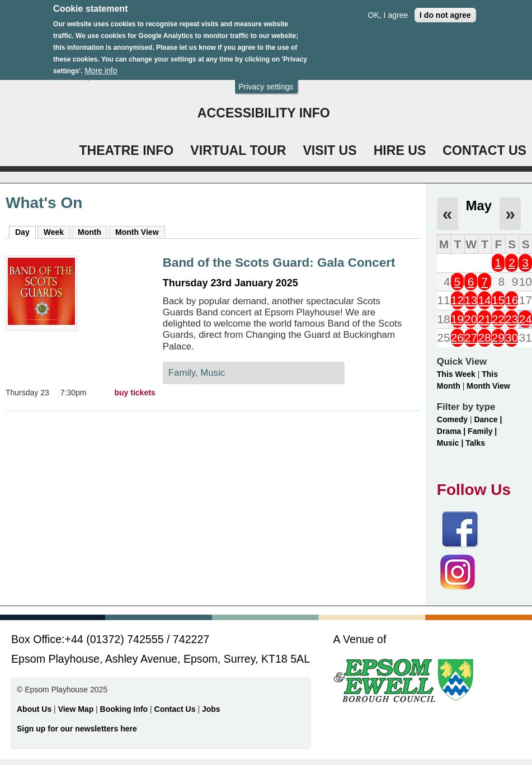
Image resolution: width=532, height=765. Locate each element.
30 (512, 337)
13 (471, 300)
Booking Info (124, 709)
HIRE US (400, 150)
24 (525, 319)
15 (498, 300)
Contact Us (176, 709)
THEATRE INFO (126, 150)
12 (457, 300)
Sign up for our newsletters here (77, 729)
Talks (475, 443)
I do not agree (445, 13)
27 (471, 337)
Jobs (211, 709)
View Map (77, 709)
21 (484, 319)
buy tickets (135, 393)
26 (457, 337)
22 (498, 319)
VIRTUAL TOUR (238, 150)
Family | (482, 431)
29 (498, 337)
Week (54, 232)
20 (471, 319)
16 (512, 300)
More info (101, 68)
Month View (137, 232)
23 (512, 319)
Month (90, 232)
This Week (456, 374)
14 (484, 300)
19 (457, 319)
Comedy (452, 419)
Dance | (488, 419)
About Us (34, 709)
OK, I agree (388, 13)
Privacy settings (266, 84)
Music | (451, 443)
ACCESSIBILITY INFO (264, 113)
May (479, 206)
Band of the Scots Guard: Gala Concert (279, 263)
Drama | (452, 431)
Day (25, 232)
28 (484, 337)
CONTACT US (484, 150)
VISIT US (329, 150)
